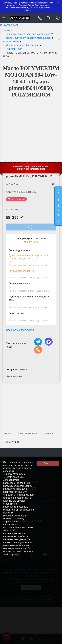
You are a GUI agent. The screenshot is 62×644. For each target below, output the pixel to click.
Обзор (8, 433)
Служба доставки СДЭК (22, 271)
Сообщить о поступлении (21, 330)
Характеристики (28, 433)
